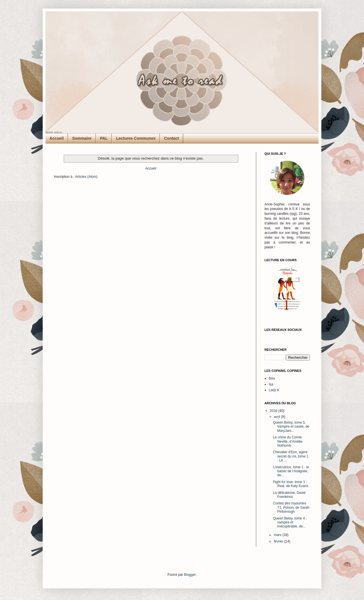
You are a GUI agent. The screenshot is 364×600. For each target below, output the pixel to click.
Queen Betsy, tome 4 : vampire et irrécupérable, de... (290, 522)
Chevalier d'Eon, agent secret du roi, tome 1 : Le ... (291, 456)
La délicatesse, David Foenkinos (289, 495)
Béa (272, 378)
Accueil (57, 138)
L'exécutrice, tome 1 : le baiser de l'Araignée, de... (291, 471)
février (279, 541)
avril (277, 417)
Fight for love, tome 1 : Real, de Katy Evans (291, 484)
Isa (271, 384)
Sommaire (82, 138)
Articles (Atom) (86, 177)
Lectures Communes (136, 138)
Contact (171, 138)
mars (278, 535)
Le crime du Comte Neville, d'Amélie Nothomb (288, 441)
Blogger (190, 575)
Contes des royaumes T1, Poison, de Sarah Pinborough (291, 507)
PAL (104, 138)
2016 (274, 411)
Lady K (274, 390)
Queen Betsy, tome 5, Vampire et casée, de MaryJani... (291, 427)
